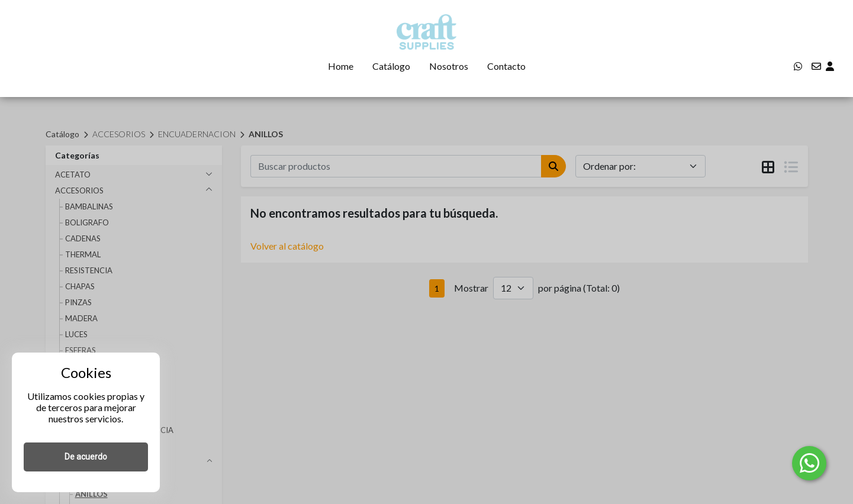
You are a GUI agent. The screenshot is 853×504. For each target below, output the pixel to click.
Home (341, 66)
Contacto (506, 66)
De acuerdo (86, 457)
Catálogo (391, 66)
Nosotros (449, 66)
